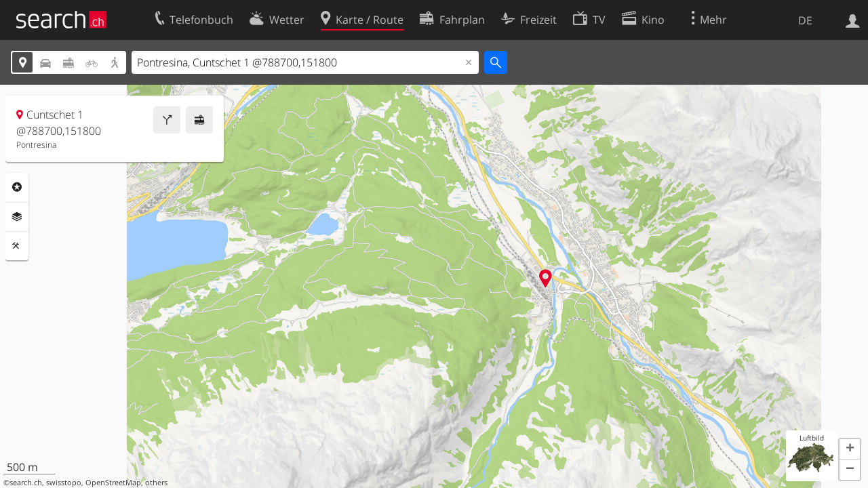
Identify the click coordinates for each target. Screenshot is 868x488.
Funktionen (17, 246)
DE (805, 20)
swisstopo (64, 483)
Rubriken (17, 187)
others (156, 483)
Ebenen (17, 217)
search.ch (26, 483)
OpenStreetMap (113, 483)
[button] (850, 449)
